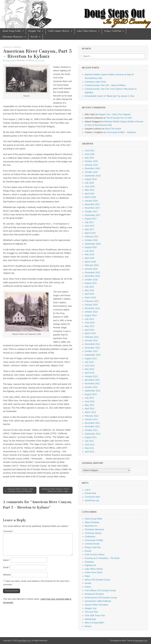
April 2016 (90, 258)
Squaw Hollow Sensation (97, 605)
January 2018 (91, 201)
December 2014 (92, 308)
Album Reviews (92, 522)
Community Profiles (12, 47)
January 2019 (91, 165)
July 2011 (89, 441)
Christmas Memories (13, 37)
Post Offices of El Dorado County (100, 590)
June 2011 (90, 445)
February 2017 (92, 237)
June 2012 (90, 401)
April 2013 (90, 373)
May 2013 (89, 369)
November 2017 (92, 208)
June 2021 (90, 150)
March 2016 (90, 262)
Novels (34, 37)
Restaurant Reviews (94, 594)
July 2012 (89, 398)
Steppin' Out (91, 608)
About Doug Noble (12, 31)
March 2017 (90, 233)
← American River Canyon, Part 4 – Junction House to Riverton (19, 490)
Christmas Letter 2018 (95, 82)
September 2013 (93, 355)
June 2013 (90, 366)
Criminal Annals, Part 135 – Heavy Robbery (105, 85)
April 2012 (90, 409)
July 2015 (89, 287)
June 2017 (90, 226)
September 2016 (93, 244)
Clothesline (90, 537)
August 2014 (91, 315)
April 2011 (90, 452)
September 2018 (93, 176)
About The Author (113, 129)
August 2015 (91, 283)
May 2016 (89, 254)
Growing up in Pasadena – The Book (102, 558)
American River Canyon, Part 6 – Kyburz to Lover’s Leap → (56, 490)
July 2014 (89, 319)
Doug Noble (10, 60)
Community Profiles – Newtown (121, 132)
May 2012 (89, 405)
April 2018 (90, 194)
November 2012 (92, 384)
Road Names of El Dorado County (101, 598)
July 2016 (89, 251)
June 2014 (90, 323)
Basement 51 (91, 526)
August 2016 (91, 247)
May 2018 (89, 190)
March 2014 (90, 333)
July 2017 (89, 222)
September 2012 (93, 391)
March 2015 (90, 297)
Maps (87, 576)
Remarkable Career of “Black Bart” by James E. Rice (110, 96)
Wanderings (90, 619)
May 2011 (89, 448)
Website (7, 575)
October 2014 (91, 312)
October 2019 (91, 161)
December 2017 (92, 204)
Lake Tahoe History (87, 31)
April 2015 (90, 294)
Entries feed (91, 493)
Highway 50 (90, 565)
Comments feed (92, 497)
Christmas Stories (93, 533)
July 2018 (89, 183)
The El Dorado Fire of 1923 (119, 118)
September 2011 (93, 434)
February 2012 (92, 416)
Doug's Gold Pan (93, 547)
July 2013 (89, 362)
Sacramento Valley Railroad (98, 601)
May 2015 (89, 290)
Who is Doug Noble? (95, 623)
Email (6, 567)
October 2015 (91, 280)
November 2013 (92, 348)
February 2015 (92, 301)
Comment (8, 531)
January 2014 (91, 340)
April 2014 (90, 330)
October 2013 (91, 351)
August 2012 (91, 394)
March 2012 (90, 412)
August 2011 (91, 437)
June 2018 (90, 186)
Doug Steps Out (24, 641)
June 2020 (90, 154)
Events (88, 551)
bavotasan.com (141, 641)
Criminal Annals (92, 544)
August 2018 (91, 179)
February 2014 (92, 337)
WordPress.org (92, 500)
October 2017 (91, 211)
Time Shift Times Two (95, 615)
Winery (88, 626)
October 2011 (91, 430)
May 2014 (89, 326)
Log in (88, 490)
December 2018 (92, 168)
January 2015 (91, 305)
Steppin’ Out (34, 31)
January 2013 (91, 376)
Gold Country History (59, 31)
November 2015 (92, 276)
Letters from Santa (94, 572)
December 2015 (92, 272)
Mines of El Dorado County (98, 580)
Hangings (89, 562)
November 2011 (92, 426)
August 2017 (91, 219)
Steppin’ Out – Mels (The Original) (115, 114)
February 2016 (92, 265)
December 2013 (92, 344)
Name (7, 560)
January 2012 (91, 419)
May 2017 (89, 229)
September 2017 (93, 215)
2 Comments (39, 60)
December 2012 (92, 380)
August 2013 (91, 358)
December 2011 (92, 423)
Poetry (88, 587)
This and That (91, 612)
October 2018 (91, 172)
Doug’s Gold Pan (113, 31)
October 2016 (91, 240)
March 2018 (90, 197)
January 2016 (91, 269)
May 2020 (89, 158)
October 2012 (91, 387)
